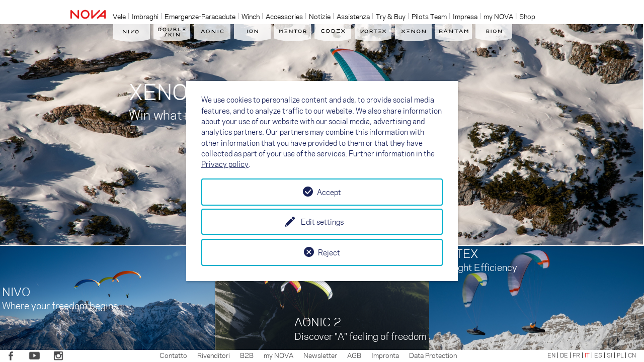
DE (564, 355)
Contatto (173, 355)
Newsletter (320, 355)
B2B (247, 355)
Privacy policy (225, 164)
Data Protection (433, 355)
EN (551, 355)
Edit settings (322, 222)
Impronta (385, 355)
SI (610, 355)
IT (587, 355)
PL (620, 355)
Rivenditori (214, 355)
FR (576, 355)
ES (598, 355)
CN (632, 355)
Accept (329, 192)
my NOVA (278, 355)
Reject (329, 252)
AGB (354, 355)
